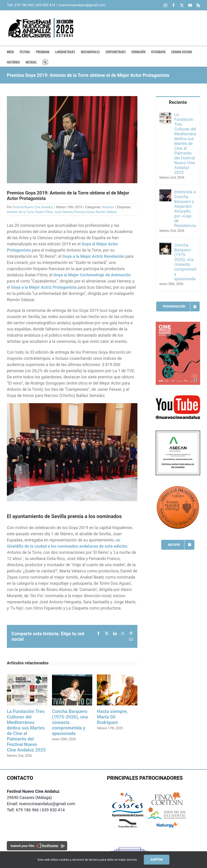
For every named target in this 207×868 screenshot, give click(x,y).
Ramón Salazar (106, 212)
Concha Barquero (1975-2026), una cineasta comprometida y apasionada (185, 262)
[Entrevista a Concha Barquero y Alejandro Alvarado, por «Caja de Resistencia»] (165, 193)
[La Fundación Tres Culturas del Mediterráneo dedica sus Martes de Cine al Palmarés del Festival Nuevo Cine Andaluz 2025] (165, 115)
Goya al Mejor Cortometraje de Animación (92, 275)
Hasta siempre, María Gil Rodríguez (112, 717)
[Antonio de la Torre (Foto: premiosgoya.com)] (72, 140)
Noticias (108, 207)
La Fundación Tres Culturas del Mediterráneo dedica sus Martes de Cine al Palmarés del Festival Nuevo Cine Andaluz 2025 (26, 731)
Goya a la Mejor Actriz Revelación (93, 256)
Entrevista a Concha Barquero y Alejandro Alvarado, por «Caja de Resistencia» (185, 209)
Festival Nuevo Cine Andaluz (33, 207)
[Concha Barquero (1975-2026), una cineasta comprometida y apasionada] (165, 246)
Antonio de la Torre (20, 212)
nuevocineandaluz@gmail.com (82, 5)
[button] (45, 62)
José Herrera (63, 212)
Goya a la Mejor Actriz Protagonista (44, 287)
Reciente (178, 102)
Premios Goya (84, 212)
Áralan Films (44, 212)
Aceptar (157, 860)
